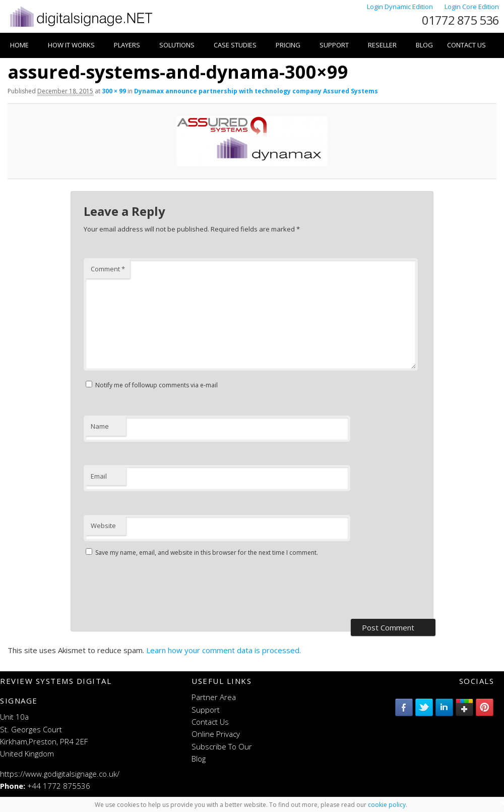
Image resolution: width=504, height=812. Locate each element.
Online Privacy (216, 734)
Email (99, 476)
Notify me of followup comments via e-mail (156, 385)
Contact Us (466, 45)
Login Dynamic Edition (401, 7)
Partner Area (214, 697)
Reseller (382, 45)
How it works (71, 45)
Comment (108, 269)
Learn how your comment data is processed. (224, 650)
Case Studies (235, 45)
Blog (424, 45)
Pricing (288, 45)
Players (127, 45)
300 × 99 (114, 91)
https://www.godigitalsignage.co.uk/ (60, 774)
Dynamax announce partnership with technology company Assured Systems (256, 91)
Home (19, 45)
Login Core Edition (472, 7)
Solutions (177, 45)
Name (100, 426)
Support (334, 45)
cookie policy (387, 805)
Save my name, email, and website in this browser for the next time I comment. (207, 553)
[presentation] (160, 589)
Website (103, 526)
